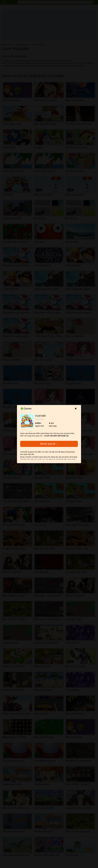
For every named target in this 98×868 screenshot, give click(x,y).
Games (26, 409)
